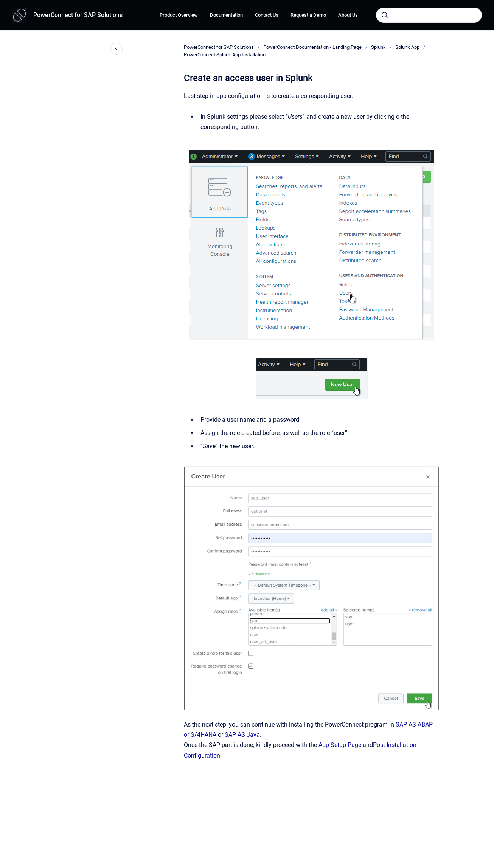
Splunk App (407, 47)
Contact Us (267, 15)
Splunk (378, 47)
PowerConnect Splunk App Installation (225, 55)
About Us (348, 15)
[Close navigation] (117, 49)
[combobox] (429, 15)
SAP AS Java (242, 735)
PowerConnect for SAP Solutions (78, 15)
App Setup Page (340, 745)
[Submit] (385, 15)
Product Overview (179, 15)
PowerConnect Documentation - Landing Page (312, 47)
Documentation (226, 15)
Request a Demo (308, 15)
